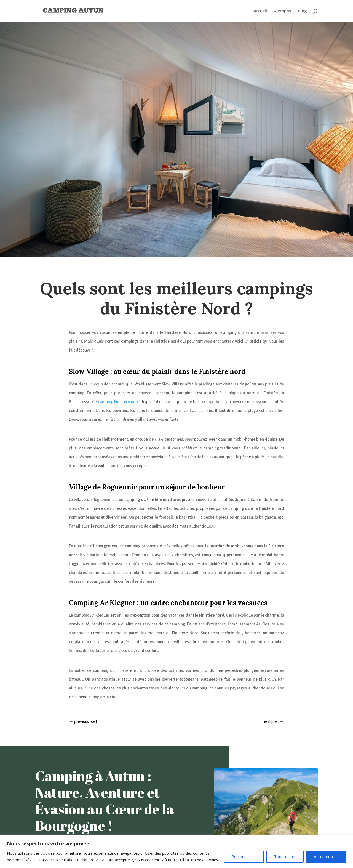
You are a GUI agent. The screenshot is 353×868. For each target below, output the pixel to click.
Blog (302, 11)
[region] (176, 852)
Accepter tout (326, 857)
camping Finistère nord (119, 402)
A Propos (283, 11)
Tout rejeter (285, 857)
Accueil (260, 11)
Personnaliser (244, 857)
